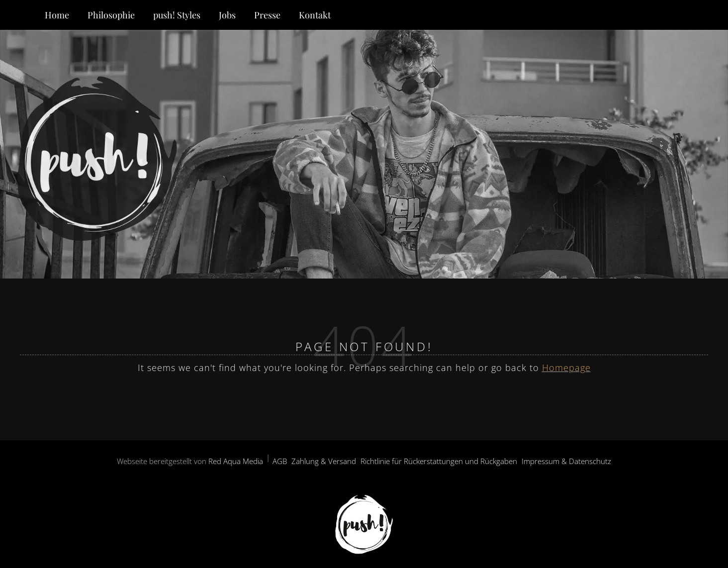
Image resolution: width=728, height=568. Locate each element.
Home (57, 15)
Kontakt (315, 15)
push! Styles (177, 15)
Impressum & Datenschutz (566, 461)
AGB (280, 461)
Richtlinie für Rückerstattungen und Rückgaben (439, 461)
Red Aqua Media (236, 461)
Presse (267, 15)
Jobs (227, 15)
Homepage (566, 368)
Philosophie (111, 15)
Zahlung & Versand (324, 461)
